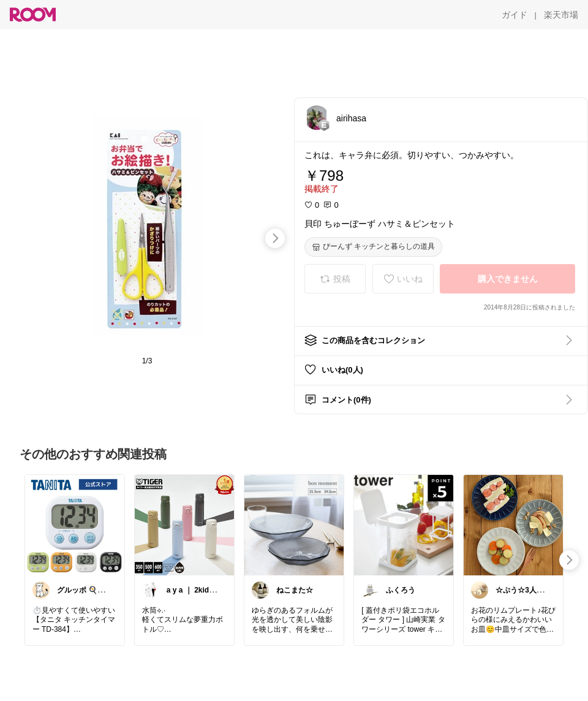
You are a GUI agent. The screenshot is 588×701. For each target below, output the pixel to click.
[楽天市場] (561, 15)
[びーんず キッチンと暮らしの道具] (373, 247)
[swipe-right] (275, 238)
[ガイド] (514, 15)
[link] (75, 525)
